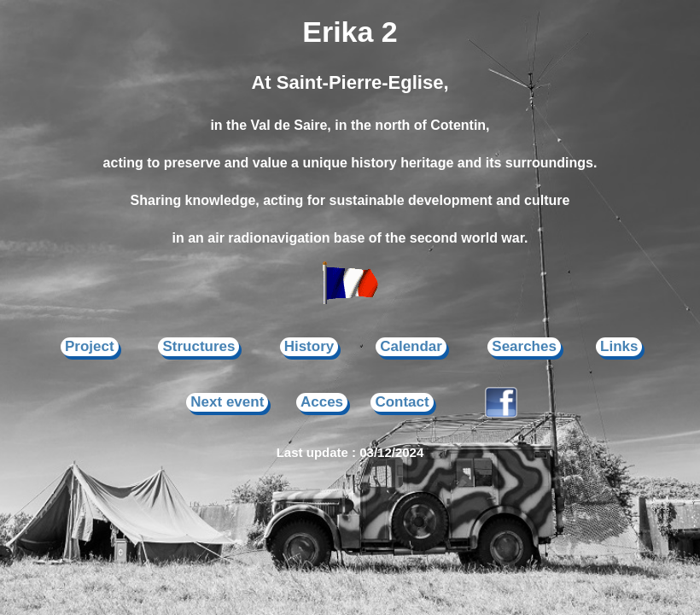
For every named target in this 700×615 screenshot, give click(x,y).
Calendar (411, 346)
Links (619, 346)
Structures (198, 346)
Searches (524, 346)
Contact (402, 402)
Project (90, 346)
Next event (227, 402)
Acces (322, 402)
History (309, 346)
